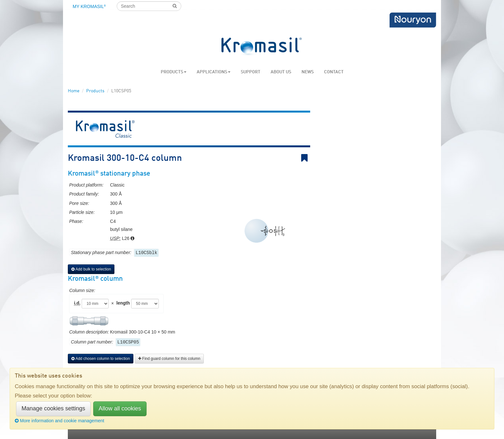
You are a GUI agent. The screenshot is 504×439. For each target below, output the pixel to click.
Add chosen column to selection (101, 359)
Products (174, 72)
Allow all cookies (120, 408)
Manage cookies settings (53, 408)
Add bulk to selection (91, 269)
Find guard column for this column (169, 359)
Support (251, 72)
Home (74, 91)
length (123, 303)
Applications (214, 72)
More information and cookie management (59, 421)
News (308, 72)
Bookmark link (306, 158)
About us (281, 72)
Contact (334, 72)
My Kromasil (89, 6)
